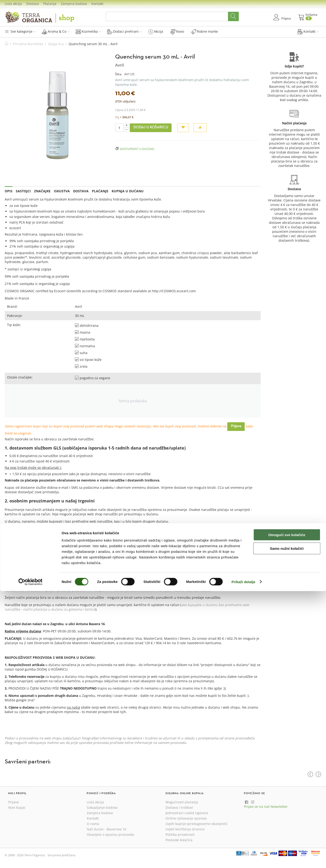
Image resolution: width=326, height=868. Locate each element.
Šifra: (119, 74)
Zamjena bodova (74, 4)
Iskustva (62, 191)
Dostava (33, 4)
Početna (7, 44)
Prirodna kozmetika (28, 44)
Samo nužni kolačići (287, 826)
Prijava (236, 426)
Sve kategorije (20, 31)
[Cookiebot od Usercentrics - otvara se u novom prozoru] (30, 859)
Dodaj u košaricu (151, 127)
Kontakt (97, 4)
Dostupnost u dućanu (137, 149)
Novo (177, 32)
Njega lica (56, 44)
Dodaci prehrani (124, 32)
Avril (120, 65)
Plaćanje (50, 4)
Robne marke (204, 32)
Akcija (156, 32)
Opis (9, 191)
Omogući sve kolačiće (287, 812)
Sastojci (23, 191)
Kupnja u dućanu (128, 191)
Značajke (42, 191)
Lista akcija (13, 4)
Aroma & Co (56, 32)
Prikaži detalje (244, 859)
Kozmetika (88, 32)
